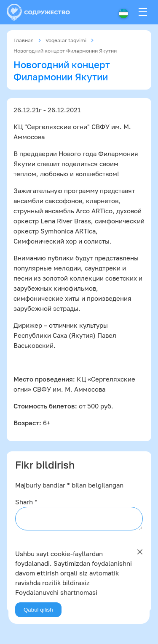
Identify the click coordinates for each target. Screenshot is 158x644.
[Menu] (143, 12)
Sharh (26, 502)
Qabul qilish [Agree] (38, 610)
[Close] (140, 552)
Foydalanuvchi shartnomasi (56, 592)
